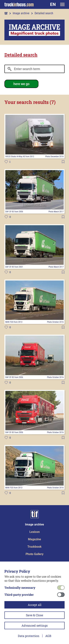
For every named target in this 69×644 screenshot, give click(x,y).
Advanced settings (35, 625)
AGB (48, 636)
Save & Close (34, 615)
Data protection (29, 636)
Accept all (35, 605)
